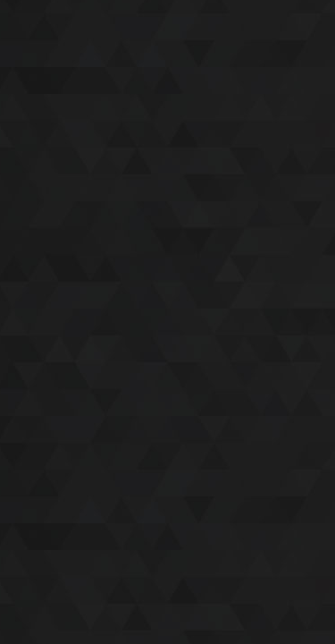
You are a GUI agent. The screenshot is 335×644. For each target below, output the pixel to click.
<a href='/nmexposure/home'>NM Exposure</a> (167, 322)
